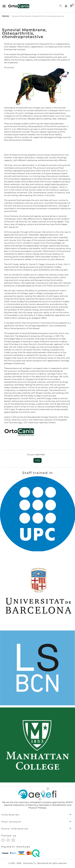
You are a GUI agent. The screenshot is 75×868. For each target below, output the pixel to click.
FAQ (37, 460)
